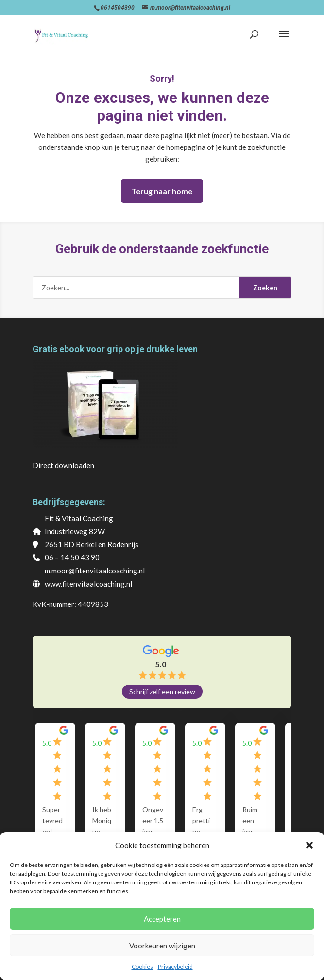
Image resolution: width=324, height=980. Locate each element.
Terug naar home (162, 191)
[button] (309, 845)
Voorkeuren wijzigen (162, 946)
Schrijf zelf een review (162, 692)
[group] (96, 788)
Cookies (142, 967)
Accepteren (162, 919)
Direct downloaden (63, 465)
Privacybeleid (175, 967)
